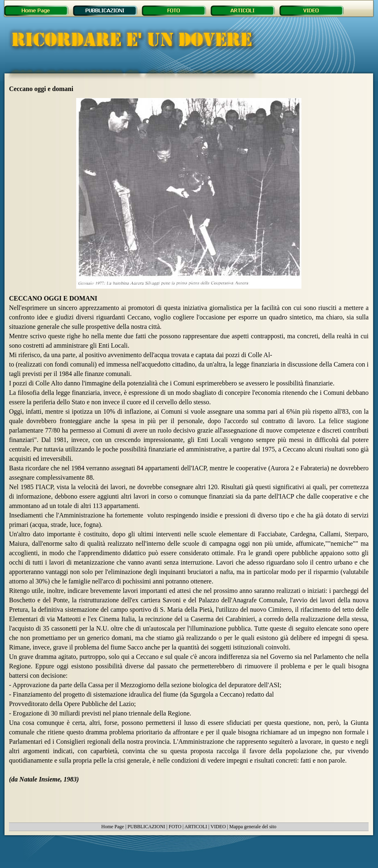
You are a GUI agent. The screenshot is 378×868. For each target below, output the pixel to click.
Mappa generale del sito (253, 827)
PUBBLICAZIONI (146, 827)
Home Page (113, 827)
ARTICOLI (196, 827)
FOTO (175, 827)
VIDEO (218, 827)
